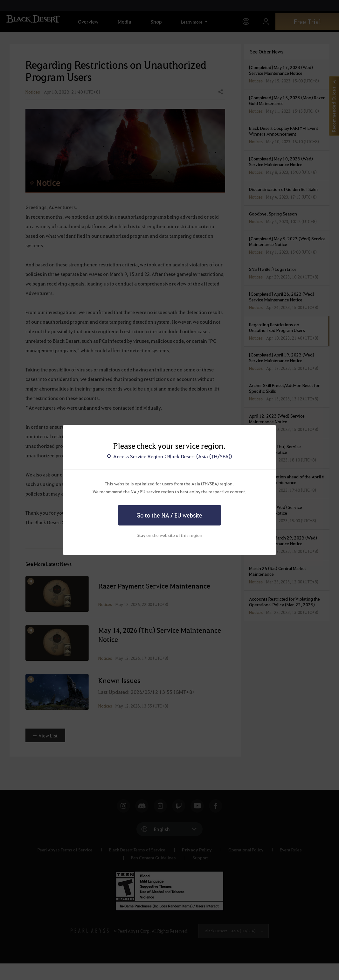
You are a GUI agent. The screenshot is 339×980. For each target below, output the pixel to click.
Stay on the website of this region (169, 535)
